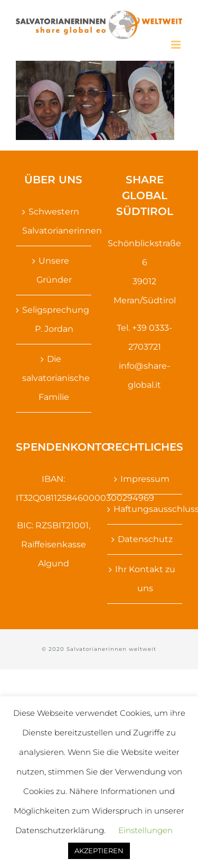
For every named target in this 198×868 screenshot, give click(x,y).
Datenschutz (145, 539)
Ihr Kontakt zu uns (145, 579)
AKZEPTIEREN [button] (99, 851)
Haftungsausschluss (145, 509)
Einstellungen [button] (145, 830)
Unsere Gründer (54, 270)
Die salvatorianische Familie (54, 378)
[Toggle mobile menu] (177, 45)
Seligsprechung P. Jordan (54, 319)
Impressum (145, 479)
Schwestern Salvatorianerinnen (54, 221)
